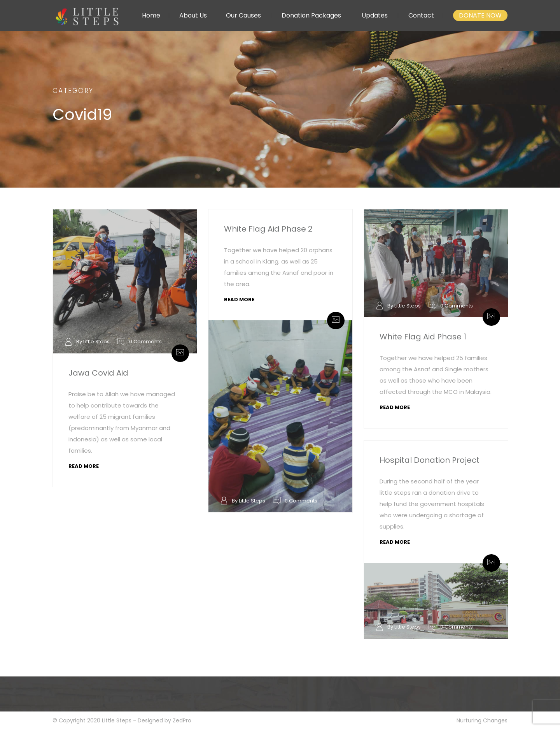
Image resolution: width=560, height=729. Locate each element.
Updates (375, 15)
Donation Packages (311, 15)
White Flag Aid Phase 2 (268, 229)
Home (151, 15)
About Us (193, 15)
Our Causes (243, 15)
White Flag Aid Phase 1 (423, 337)
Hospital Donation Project (430, 460)
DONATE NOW (480, 15)
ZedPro (182, 720)
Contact (421, 15)
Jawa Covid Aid (98, 373)
